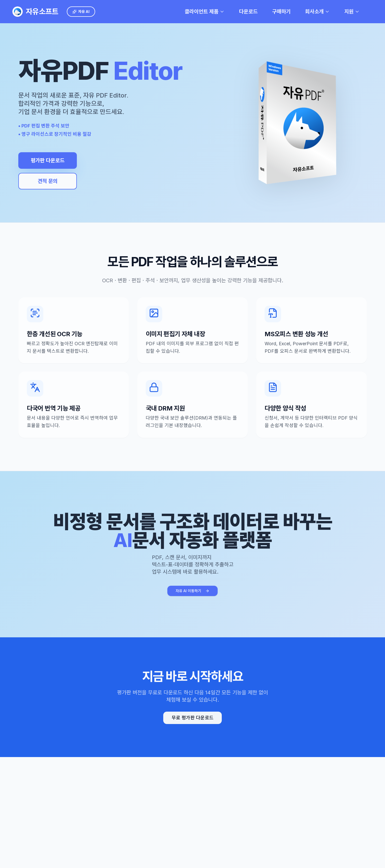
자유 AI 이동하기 (193, 591)
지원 (352, 12)
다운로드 (248, 12)
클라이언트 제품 (205, 12)
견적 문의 (46, 181)
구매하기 (281, 12)
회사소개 (317, 12)
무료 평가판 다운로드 (193, 718)
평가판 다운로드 (46, 160)
